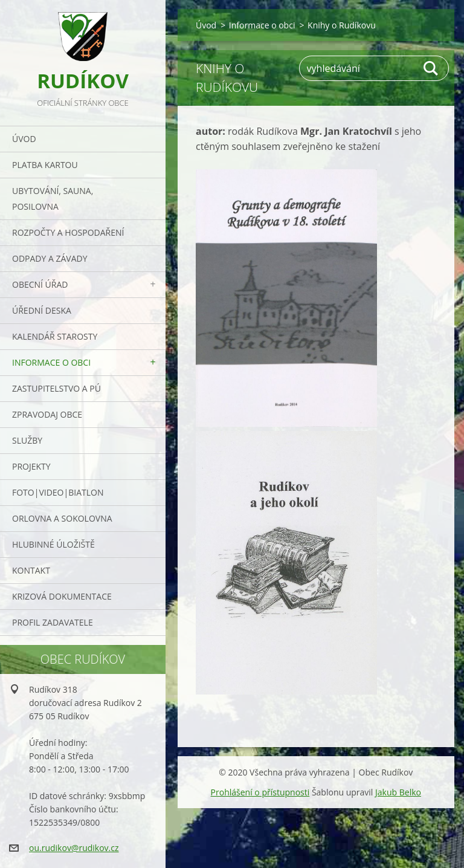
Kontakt (31, 570)
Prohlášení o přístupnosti (260, 792)
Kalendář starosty (55, 336)
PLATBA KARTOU (45, 165)
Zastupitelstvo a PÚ (56, 388)
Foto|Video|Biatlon (58, 492)
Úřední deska (42, 310)
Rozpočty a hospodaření (68, 232)
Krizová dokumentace (62, 596)
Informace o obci (51, 362)
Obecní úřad (40, 284)
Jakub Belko (398, 792)
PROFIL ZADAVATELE (53, 622)
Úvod (24, 139)
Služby (27, 440)
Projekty (31, 466)
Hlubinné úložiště (53, 544)
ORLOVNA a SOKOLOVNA (62, 518)
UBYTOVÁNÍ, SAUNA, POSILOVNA (53, 199)
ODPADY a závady (50, 258)
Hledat (431, 68)
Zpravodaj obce (47, 414)
